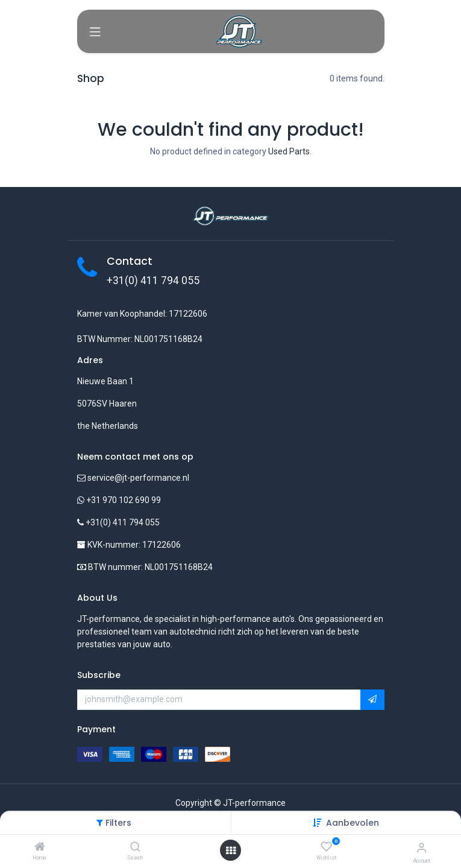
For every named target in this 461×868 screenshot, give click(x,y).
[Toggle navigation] (95, 31)
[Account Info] (422, 848)
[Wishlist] (326, 847)
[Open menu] (231, 851)
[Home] (40, 847)
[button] (353, 823)
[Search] (135, 847)
